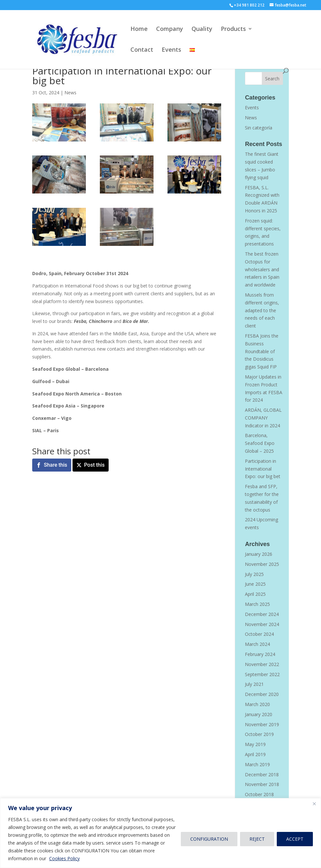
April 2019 (255, 754)
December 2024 (262, 614)
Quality (202, 29)
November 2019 (262, 724)
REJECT (257, 839)
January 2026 (259, 554)
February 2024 (260, 654)
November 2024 (262, 624)
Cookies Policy (64, 858)
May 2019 (255, 744)
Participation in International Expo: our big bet (263, 469)
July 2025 (254, 574)
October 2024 (259, 634)
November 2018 (262, 784)
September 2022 (262, 674)
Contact (142, 50)
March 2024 (257, 644)
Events (171, 50)
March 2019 (257, 764)
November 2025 (262, 564)
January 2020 (259, 714)
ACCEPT (295, 839)
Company (170, 29)
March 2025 (257, 604)
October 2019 (259, 734)
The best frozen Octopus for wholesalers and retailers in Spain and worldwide (262, 269)
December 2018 (262, 775)
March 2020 (257, 704)
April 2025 (255, 594)
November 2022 (262, 664)
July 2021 (254, 684)
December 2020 (262, 694)
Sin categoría (259, 128)
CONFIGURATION (209, 839)
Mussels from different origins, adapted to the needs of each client (262, 310)
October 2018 (259, 794)
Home (139, 29)
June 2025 (255, 584)
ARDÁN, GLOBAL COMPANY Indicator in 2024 (263, 418)
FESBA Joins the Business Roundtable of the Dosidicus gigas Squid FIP (262, 351)
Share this (56, 465)
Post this (94, 465)
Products (233, 29)
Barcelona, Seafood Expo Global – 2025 (260, 443)
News (70, 93)
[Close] (314, 804)
